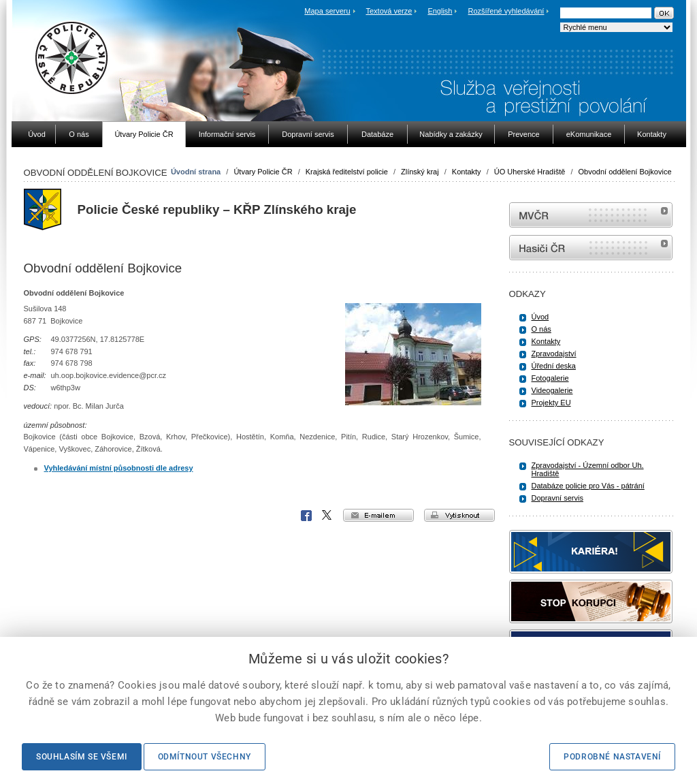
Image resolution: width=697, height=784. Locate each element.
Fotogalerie (550, 378)
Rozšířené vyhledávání (506, 11)
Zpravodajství (554, 354)
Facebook (306, 516)
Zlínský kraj (420, 172)
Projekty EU (551, 403)
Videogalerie (552, 390)
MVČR (591, 215)
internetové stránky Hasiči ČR (591, 248)
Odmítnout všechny (205, 757)
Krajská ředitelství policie (347, 172)
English (440, 11)
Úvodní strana (196, 172)
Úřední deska (554, 366)
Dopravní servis (557, 498)
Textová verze (389, 11)
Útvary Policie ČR (263, 172)
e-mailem (378, 515)
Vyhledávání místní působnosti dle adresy (119, 468)
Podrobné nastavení (612, 757)
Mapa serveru (327, 11)
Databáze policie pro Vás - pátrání (588, 486)
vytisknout (459, 515)
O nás (541, 329)
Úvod (540, 317)
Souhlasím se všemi (82, 757)
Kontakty (467, 172)
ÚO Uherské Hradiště (530, 172)
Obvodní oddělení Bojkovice (625, 172)
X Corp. (327, 516)
